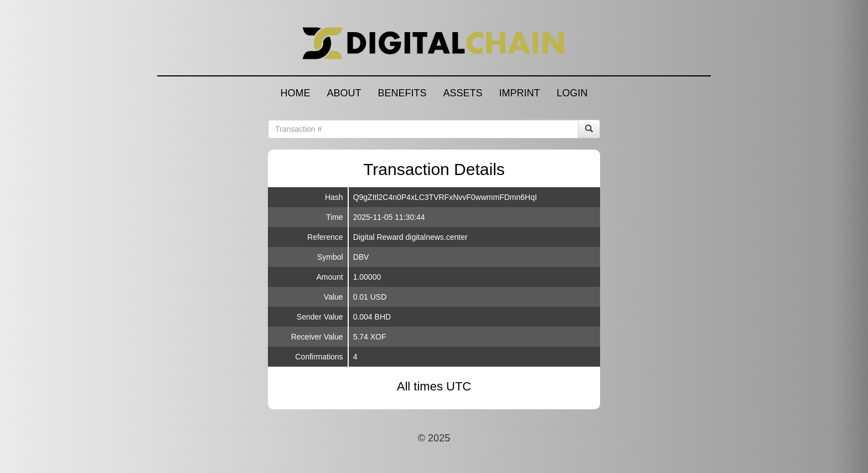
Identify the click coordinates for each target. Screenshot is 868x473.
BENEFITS (402, 93)
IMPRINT (520, 93)
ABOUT (344, 93)
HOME (295, 93)
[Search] (589, 129)
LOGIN (572, 93)
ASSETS (463, 93)
